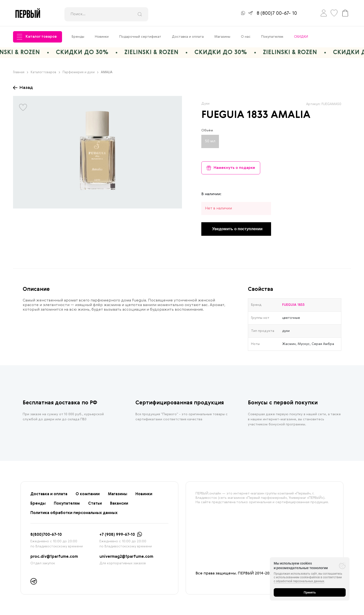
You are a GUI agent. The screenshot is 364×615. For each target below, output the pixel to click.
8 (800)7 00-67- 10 (277, 14)
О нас (246, 37)
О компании (88, 494)
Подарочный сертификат (140, 37)
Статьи (95, 504)
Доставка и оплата (188, 37)
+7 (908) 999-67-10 (117, 535)
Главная (21, 72)
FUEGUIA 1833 (235, 115)
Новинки (102, 37)
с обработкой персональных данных (299, 581)
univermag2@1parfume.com (126, 557)
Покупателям (272, 37)
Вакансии (119, 504)
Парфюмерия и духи (80, 72)
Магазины (222, 37)
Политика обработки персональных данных (74, 513)
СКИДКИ (301, 37)
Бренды (78, 37)
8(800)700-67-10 (46, 535)
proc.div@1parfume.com (54, 557)
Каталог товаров (37, 37)
